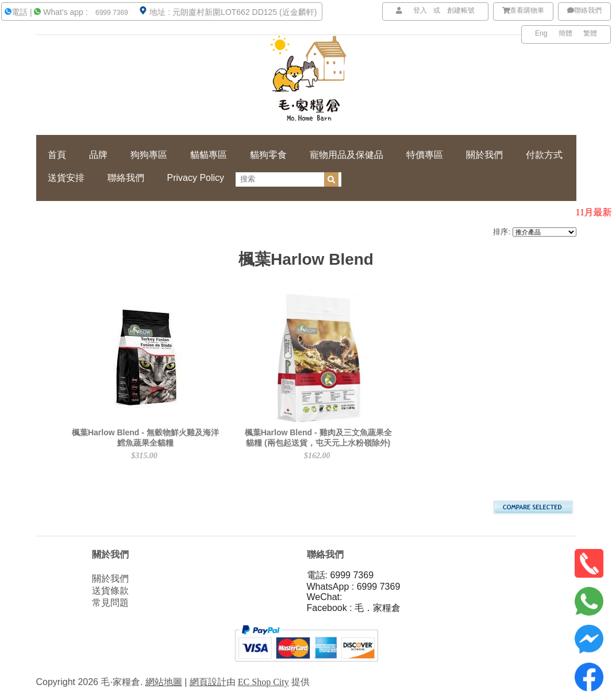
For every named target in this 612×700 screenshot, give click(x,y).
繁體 (590, 33)
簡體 (565, 33)
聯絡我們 (584, 10)
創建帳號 (461, 10)
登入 (420, 10)
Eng (541, 33)
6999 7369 (111, 13)
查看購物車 (524, 10)
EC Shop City (263, 682)
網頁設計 (208, 682)
